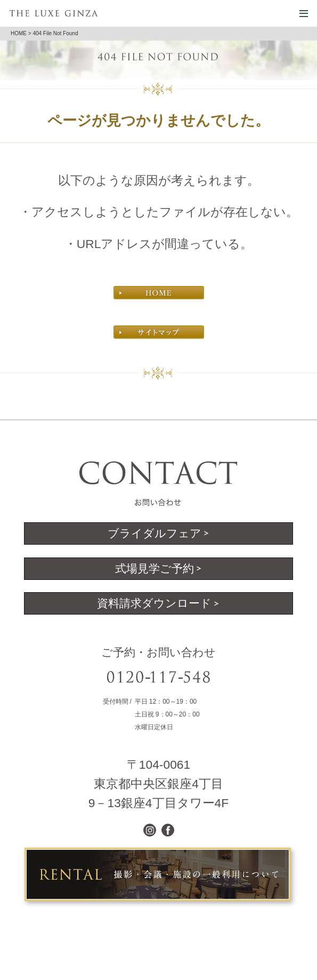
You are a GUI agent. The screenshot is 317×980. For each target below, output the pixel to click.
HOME (19, 33)
